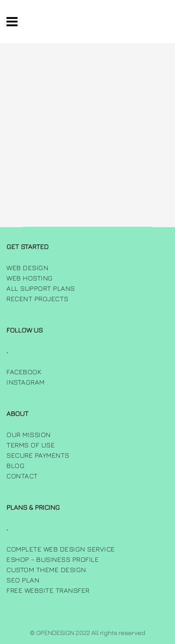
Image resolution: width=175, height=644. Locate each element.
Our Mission (29, 434)
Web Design (27, 268)
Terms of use (31, 445)
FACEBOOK (24, 372)
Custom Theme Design (46, 570)
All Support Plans (41, 288)
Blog (16, 465)
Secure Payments (38, 455)
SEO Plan (23, 580)
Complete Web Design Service (61, 549)
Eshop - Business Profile (53, 559)
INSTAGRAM (26, 382)
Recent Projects (37, 299)
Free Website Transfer (48, 590)
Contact (22, 476)
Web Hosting (30, 278)
